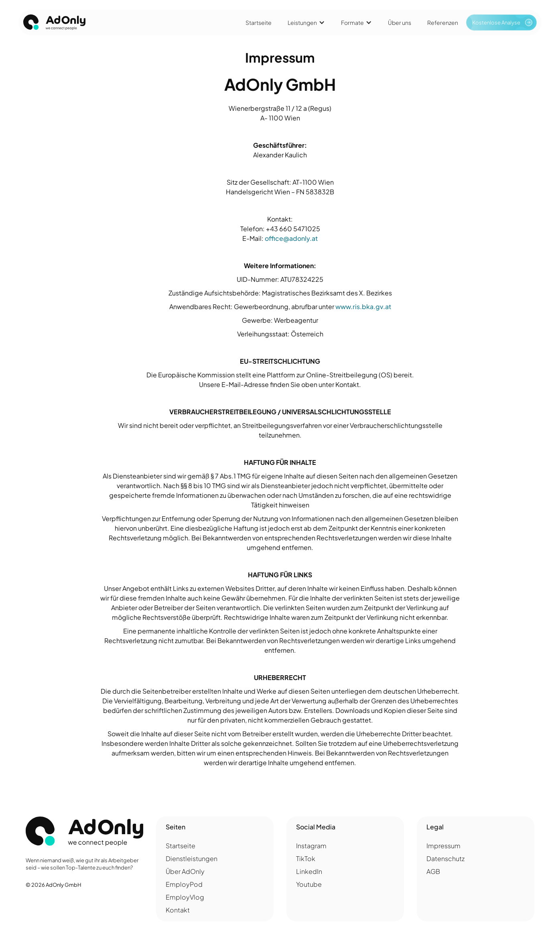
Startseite (259, 22)
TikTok (306, 858)
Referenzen (443, 22)
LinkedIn (309, 871)
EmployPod (184, 884)
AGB (433, 871)
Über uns (400, 22)
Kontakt (178, 910)
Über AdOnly (185, 871)
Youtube (309, 884)
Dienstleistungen (192, 858)
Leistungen (302, 22)
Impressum (443, 846)
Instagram (311, 846)
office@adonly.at (291, 238)
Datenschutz (445, 858)
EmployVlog (185, 897)
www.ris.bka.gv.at (363, 307)
